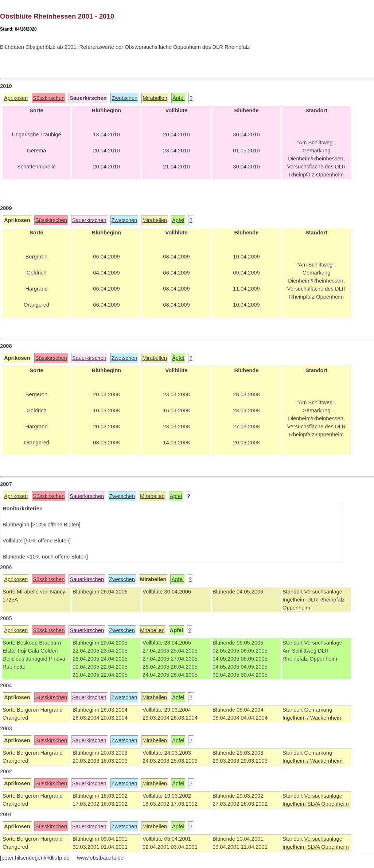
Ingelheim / (296, 718)
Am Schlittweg (299, 651)
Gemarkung (318, 710)
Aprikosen (16, 98)
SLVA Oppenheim (328, 804)
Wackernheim (326, 718)
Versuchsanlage (323, 592)
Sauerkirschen (89, 220)
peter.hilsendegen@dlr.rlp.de (36, 858)
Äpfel (178, 98)
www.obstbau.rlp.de (100, 858)
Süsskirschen (49, 98)
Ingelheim (295, 600)
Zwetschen (124, 98)
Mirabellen (155, 98)
